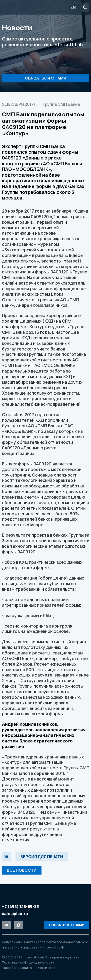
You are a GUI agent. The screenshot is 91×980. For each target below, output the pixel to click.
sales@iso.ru (15, 913)
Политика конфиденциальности (28, 962)
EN (73, 7)
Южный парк (45, 968)
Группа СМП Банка (61, 104)
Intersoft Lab (29, 7)
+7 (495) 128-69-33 (21, 906)
